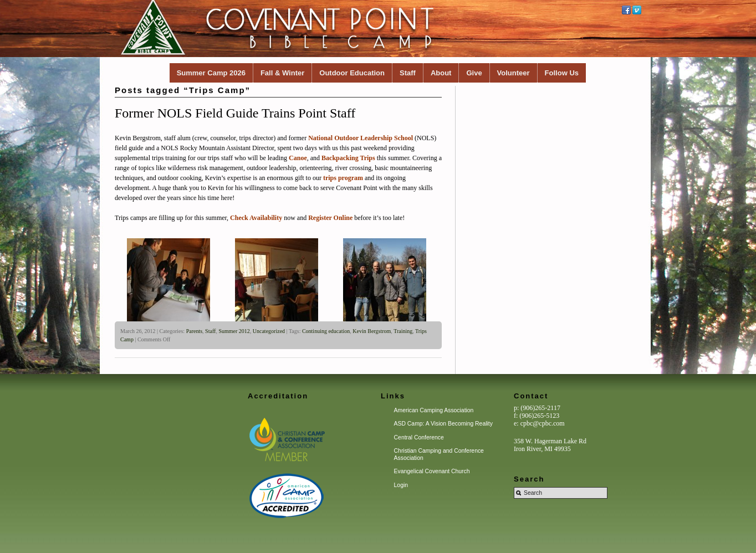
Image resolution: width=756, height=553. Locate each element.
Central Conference (419, 437)
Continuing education (326, 331)
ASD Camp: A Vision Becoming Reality (443, 424)
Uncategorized (269, 331)
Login (401, 485)
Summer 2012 (234, 331)
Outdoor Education (352, 73)
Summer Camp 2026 (211, 73)
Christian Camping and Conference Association (439, 454)
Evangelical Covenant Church (432, 471)
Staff (408, 73)
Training (403, 331)
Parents (194, 331)
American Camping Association (434, 410)
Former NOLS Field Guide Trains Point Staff (235, 113)
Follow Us (562, 73)
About (441, 73)
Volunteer (514, 73)
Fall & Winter (282, 73)
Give (474, 73)
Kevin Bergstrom (372, 331)
